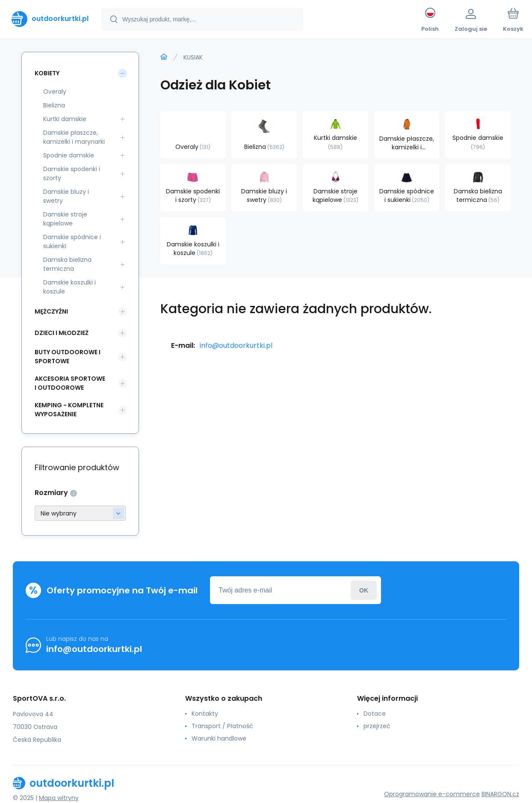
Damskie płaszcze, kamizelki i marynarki (74, 137)
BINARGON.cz (500, 794)
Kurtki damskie (65, 119)
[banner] (50, 19)
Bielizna (54, 105)
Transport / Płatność (222, 726)
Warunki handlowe (219, 738)
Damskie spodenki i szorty (72, 173)
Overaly (55, 92)
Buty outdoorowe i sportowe (68, 357)
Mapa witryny (59, 798)
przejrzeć (377, 726)
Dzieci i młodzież (62, 333)
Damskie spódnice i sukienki (72, 241)
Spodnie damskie (69, 155)
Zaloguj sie (364, 590)
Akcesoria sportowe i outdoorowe (70, 383)
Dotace (375, 714)
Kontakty (205, 714)
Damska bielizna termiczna (67, 264)
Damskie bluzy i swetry (66, 196)
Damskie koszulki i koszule (69, 287)
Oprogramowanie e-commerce (432, 794)
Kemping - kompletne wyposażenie (69, 410)
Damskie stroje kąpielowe (65, 219)
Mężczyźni (51, 311)
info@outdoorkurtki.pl (236, 345)
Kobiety (47, 73)
